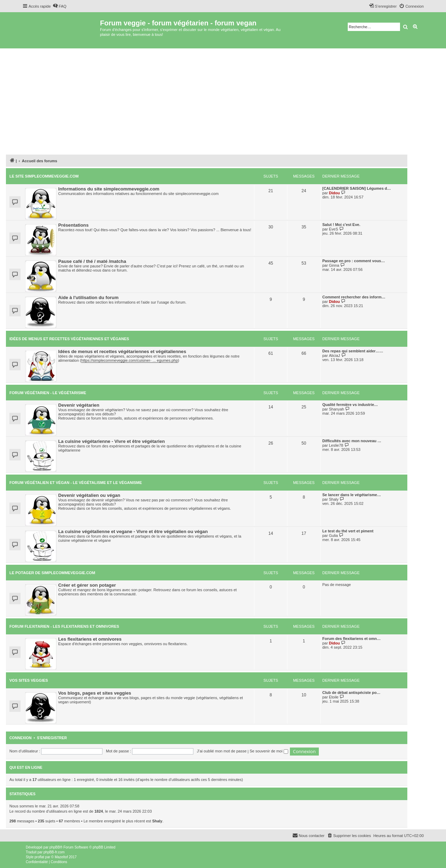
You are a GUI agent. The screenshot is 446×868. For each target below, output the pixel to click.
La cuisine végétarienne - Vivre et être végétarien (111, 441)
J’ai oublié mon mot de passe (222, 751)
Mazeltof (61, 857)
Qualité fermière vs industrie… (350, 405)
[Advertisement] (223, 101)
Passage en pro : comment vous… (354, 261)
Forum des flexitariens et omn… (351, 639)
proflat (39, 857)
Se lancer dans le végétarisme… (352, 495)
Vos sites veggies (29, 680)
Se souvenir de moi (269, 751)
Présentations (73, 225)
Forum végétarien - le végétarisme (48, 393)
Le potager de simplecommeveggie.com (52, 573)
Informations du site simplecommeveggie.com (109, 189)
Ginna (334, 265)
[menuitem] (60, 6)
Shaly (334, 499)
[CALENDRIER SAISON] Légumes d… (357, 188)
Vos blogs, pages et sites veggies (95, 693)
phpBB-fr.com (54, 852)
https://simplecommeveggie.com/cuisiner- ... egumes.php (130, 360)
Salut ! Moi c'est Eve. (341, 225)
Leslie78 (336, 445)
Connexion (21, 738)
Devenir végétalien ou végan (89, 495)
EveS (333, 229)
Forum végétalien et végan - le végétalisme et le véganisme (76, 483)
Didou (334, 193)
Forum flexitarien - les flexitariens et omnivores (64, 626)
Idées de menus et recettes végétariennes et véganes (69, 339)
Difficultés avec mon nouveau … (352, 441)
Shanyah (336, 409)
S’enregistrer (52, 738)
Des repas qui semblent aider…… (353, 351)
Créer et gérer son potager (87, 585)
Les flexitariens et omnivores (90, 639)
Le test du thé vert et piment (348, 531)
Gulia (333, 535)
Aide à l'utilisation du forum (88, 298)
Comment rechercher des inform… (354, 297)
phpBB (55, 847)
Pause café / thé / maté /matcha (92, 261)
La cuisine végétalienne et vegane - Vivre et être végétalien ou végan (133, 531)
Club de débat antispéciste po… (351, 693)
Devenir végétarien (79, 405)
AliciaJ (334, 355)
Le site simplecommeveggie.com (44, 176)
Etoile (334, 697)
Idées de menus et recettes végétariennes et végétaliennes (122, 351)
